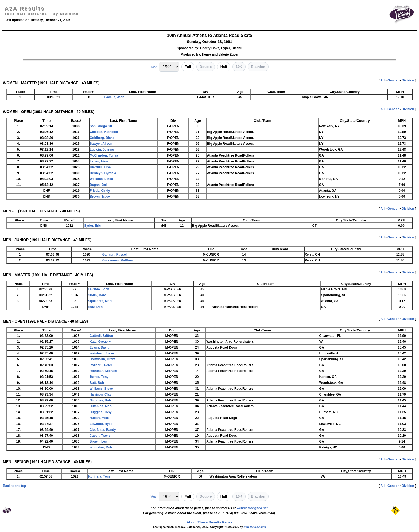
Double (206, 67)
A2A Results (25, 9)
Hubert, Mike (99, 418)
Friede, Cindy (100, 191)
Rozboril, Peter (101, 365)
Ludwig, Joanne (102, 150)
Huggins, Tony (100, 412)
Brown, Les (98, 441)
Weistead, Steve (102, 353)
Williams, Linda (101, 179)
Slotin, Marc (97, 295)
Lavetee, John (99, 289)
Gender (393, 80)
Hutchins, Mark (101, 406)
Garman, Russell (115, 255)
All (383, 80)
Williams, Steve (101, 389)
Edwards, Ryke (101, 424)
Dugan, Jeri (98, 185)
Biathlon (258, 67)
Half (224, 67)
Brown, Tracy (100, 197)
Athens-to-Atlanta (255, 527)
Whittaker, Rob (101, 447)
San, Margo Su (101, 126)
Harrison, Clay (100, 394)
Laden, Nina (99, 161)
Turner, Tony (99, 377)
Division (408, 80)
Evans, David (100, 347)
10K (239, 67)
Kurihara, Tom (99, 476)
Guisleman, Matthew (118, 260)
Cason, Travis (100, 436)
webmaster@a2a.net (252, 508)
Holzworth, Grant (102, 359)
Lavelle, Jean (115, 97)
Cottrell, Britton (101, 336)
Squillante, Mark (100, 301)
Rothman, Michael (103, 371)
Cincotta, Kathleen (104, 132)
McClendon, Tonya (104, 155)
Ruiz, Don (95, 307)
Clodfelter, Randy (103, 430)
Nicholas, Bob (100, 400)
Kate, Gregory (100, 342)
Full (188, 67)
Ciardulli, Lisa (100, 167)
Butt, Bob (97, 383)
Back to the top (15, 486)
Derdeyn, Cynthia (103, 173)
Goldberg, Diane (102, 138)
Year (153, 67)
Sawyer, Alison (101, 144)
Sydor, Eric (93, 226)
